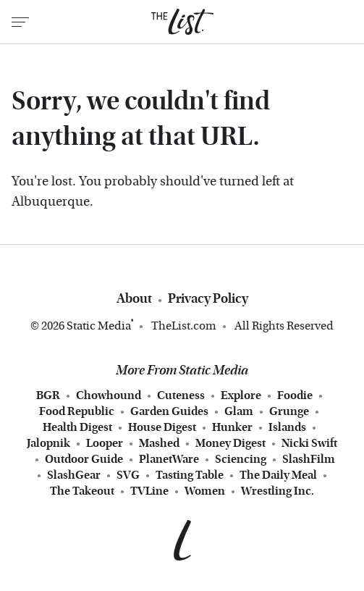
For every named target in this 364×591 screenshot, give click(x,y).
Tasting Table (190, 475)
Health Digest (77, 427)
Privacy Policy (208, 299)
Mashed (159, 443)
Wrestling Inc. (278, 491)
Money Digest (230, 443)
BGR (48, 395)
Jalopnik (48, 443)
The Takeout (82, 491)
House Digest (162, 427)
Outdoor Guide (84, 459)
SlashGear (74, 475)
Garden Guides (169, 411)
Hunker (232, 427)
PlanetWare (169, 459)
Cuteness (181, 395)
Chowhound (109, 395)
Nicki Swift (309, 443)
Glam (239, 411)
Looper (105, 443)
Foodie (295, 395)
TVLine (149, 491)
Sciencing (241, 459)
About (134, 299)
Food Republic (77, 411)
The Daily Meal (278, 475)
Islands (287, 427)
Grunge (289, 411)
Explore (241, 395)
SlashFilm (309, 459)
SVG (128, 475)
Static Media (99, 326)
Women (205, 491)
